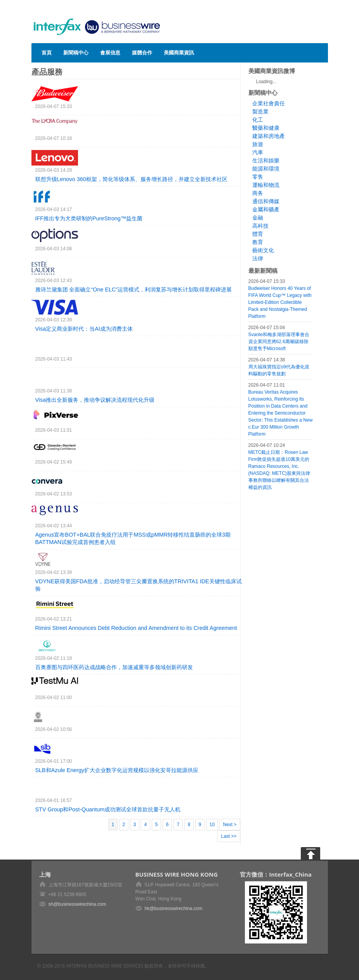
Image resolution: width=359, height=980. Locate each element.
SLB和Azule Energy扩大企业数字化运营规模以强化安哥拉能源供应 (117, 770)
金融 (258, 218)
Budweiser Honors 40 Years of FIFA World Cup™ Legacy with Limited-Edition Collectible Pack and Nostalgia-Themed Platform (280, 302)
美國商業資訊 (179, 52)
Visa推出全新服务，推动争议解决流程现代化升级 (95, 400)
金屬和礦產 (266, 209)
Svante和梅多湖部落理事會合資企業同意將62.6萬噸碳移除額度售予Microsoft (279, 342)
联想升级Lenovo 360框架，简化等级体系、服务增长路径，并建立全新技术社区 (131, 179)
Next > (230, 825)
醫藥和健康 (266, 128)
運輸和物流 (266, 185)
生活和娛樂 (266, 160)
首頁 (47, 52)
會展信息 (110, 52)
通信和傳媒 (266, 201)
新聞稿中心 (76, 52)
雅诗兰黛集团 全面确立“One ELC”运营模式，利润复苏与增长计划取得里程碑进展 (134, 289)
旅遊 (258, 144)
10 (212, 825)
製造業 (260, 112)
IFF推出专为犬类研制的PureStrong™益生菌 (89, 218)
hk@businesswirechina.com (174, 909)
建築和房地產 (269, 136)
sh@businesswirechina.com (77, 904)
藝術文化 (263, 250)
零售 (258, 177)
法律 (258, 258)
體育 (258, 234)
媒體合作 (142, 52)
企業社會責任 (269, 103)
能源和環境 (266, 169)
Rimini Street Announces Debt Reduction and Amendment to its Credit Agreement (136, 628)
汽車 (258, 152)
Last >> (229, 836)
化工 (258, 120)
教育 (258, 242)
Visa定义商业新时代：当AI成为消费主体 (84, 329)
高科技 (260, 226)
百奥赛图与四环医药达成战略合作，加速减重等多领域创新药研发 (114, 667)
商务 (258, 193)
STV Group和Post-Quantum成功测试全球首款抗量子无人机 (108, 809)
